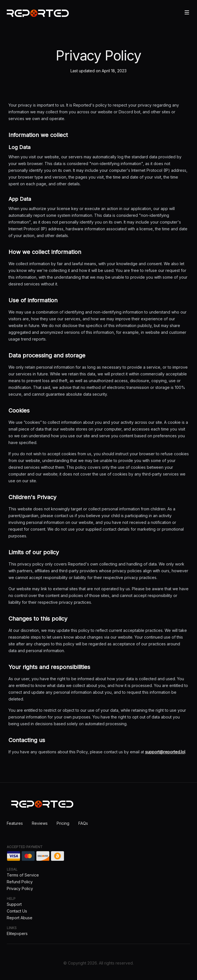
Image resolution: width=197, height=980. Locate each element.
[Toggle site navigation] (187, 12)
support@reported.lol (165, 752)
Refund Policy (20, 882)
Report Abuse (20, 918)
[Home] (38, 13)
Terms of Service (23, 875)
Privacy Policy (20, 888)
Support (14, 904)
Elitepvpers (17, 933)
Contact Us (17, 911)
